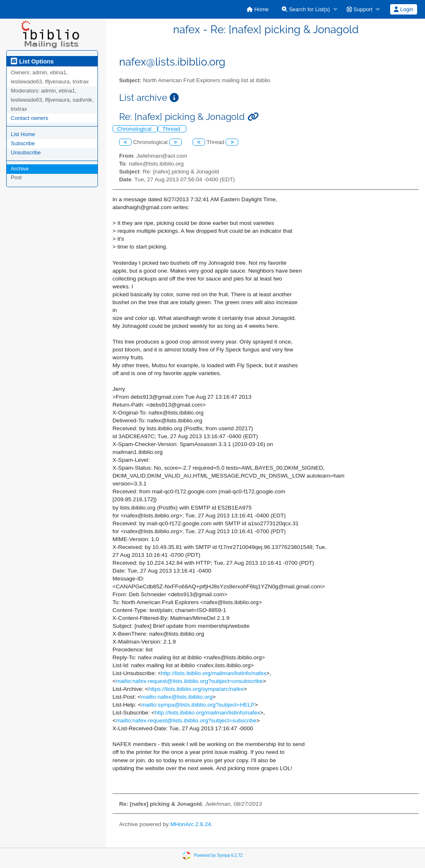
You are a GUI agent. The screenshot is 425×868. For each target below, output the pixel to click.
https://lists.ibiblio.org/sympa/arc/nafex (196, 689)
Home (258, 9)
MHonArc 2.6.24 (191, 824)
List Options (32, 61)
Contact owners (29, 118)
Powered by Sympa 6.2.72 (218, 855)
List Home (23, 134)
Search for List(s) (306, 9)
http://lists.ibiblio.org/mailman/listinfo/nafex (214, 673)
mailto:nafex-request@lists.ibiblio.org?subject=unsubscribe (189, 681)
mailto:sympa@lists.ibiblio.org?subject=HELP (198, 705)
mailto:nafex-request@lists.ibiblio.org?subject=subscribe (186, 720)
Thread (172, 129)
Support (359, 9)
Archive (20, 169)
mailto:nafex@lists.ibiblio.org (176, 697)
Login (403, 9)
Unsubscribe (26, 152)
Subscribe (23, 143)
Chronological (135, 129)
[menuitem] (258, 9)
